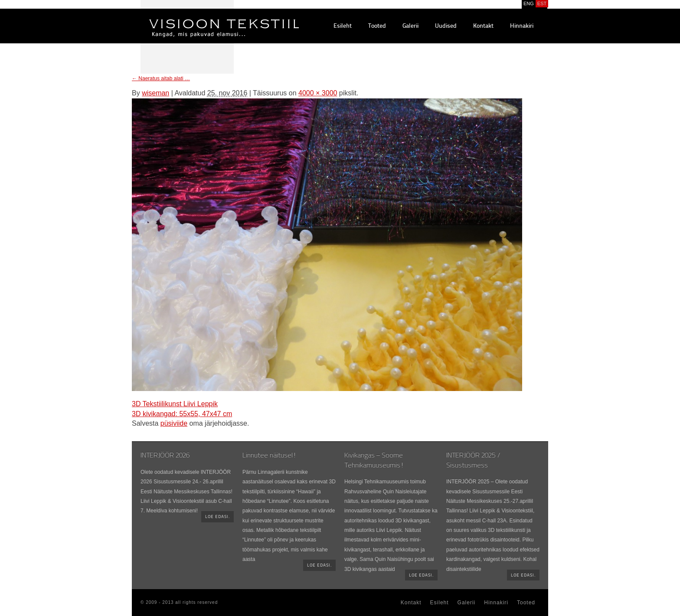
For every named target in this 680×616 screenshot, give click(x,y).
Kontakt (483, 26)
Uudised (446, 26)
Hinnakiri (522, 26)
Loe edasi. (217, 517)
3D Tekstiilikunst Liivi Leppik (175, 404)
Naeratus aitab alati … (161, 78)
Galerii (410, 26)
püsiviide (174, 423)
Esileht (343, 26)
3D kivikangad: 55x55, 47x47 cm (182, 414)
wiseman (155, 93)
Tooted (377, 26)
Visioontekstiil (204, 18)
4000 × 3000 (318, 93)
